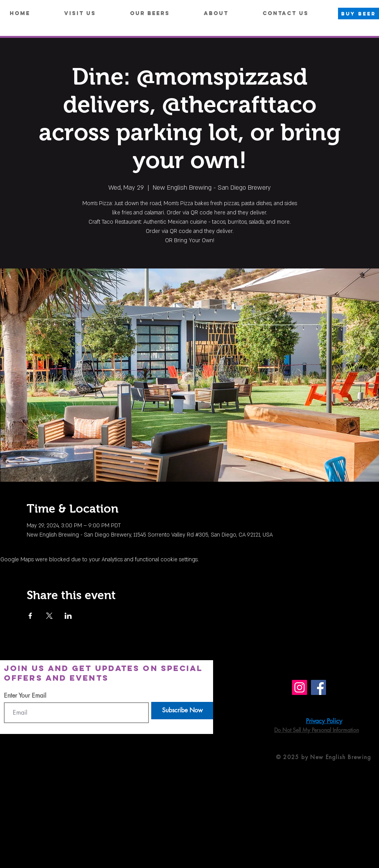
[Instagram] (300, 687)
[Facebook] (318, 687)
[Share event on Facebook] (30, 616)
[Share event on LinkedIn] (68, 616)
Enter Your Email (25, 696)
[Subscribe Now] (182, 711)
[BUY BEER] (359, 14)
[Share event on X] (49, 616)
